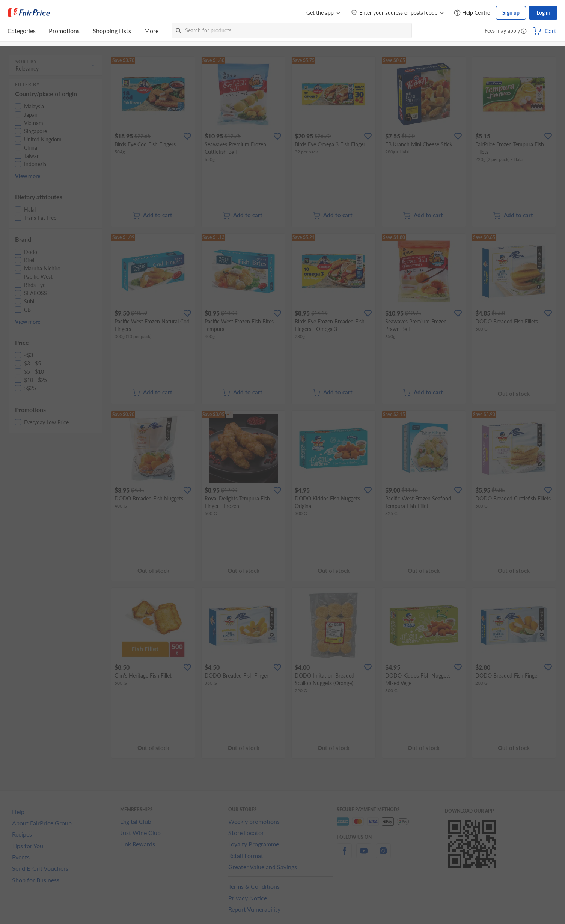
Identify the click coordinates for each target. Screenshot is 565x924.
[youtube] (364, 855)
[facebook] (344, 855)
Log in (543, 13)
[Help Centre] (472, 13)
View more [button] (28, 176)
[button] (524, 32)
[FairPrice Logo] (29, 13)
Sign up (511, 13)
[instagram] (383, 855)
